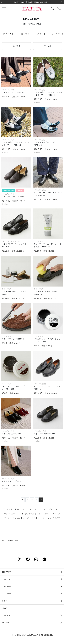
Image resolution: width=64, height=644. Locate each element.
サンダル (16, 518)
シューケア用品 (54, 518)
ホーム (4, 541)
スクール (41, 34)
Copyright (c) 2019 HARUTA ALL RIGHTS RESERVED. (32, 635)
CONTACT (6, 615)
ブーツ (7, 518)
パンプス (57, 514)
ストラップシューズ (9, 514)
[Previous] (23, 500)
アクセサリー (9, 34)
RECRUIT (5, 623)
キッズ (26, 518)
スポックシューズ (27, 514)
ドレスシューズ (43, 514)
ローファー (26, 34)
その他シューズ (38, 518)
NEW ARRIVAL (13, 541)
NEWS (4, 608)
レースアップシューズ (49, 509)
